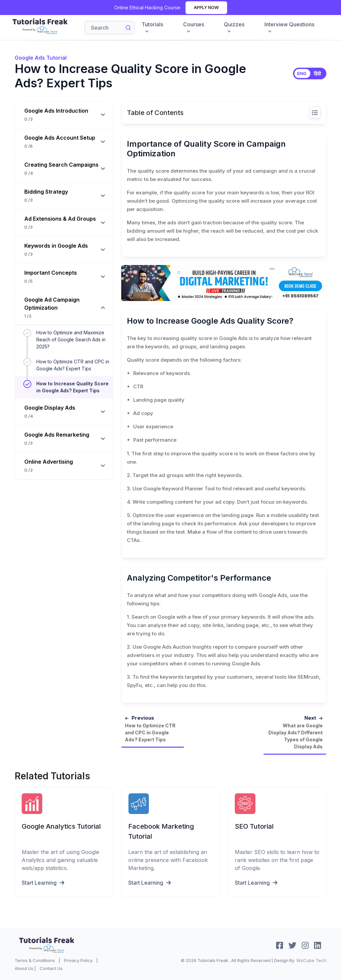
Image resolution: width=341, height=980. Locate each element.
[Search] (110, 28)
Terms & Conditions (35, 960)
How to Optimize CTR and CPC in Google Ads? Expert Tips (73, 365)
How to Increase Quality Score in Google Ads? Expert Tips (72, 387)
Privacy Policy (78, 960)
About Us (24, 968)
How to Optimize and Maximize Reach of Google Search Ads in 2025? (71, 339)
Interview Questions (289, 27)
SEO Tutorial (254, 826)
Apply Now (206, 7)
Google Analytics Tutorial (61, 826)
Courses (194, 27)
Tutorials (152, 27)
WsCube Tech (311, 960)
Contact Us (51, 968)
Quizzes (234, 27)
